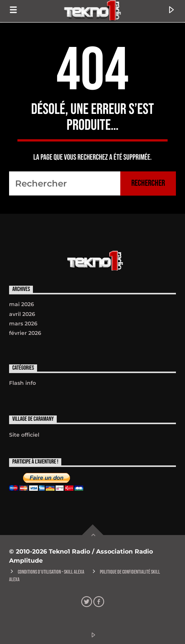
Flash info (23, 383)
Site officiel (24, 435)
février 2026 (25, 333)
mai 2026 (22, 304)
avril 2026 (22, 314)
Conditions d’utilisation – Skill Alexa (51, 572)
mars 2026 (23, 324)
